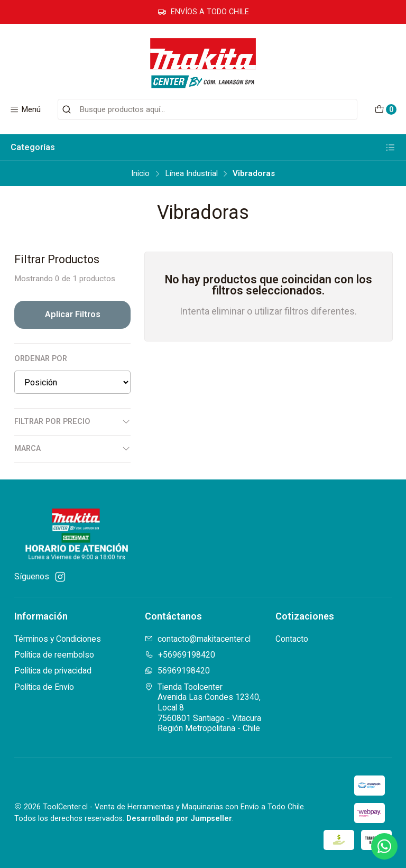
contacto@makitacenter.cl (198, 639)
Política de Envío (44, 687)
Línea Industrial (191, 174)
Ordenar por (41, 359)
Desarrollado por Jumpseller (179, 819)
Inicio (140, 174)
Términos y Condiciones (58, 639)
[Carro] (385, 110)
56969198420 (177, 671)
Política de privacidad (53, 671)
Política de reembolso (54, 655)
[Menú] (25, 109)
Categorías (203, 147)
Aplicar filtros (73, 314)
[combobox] (207, 109)
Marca (72, 449)
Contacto (292, 639)
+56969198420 (180, 655)
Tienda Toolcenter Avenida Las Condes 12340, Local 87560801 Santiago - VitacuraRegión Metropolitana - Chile (203, 708)
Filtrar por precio (72, 422)
